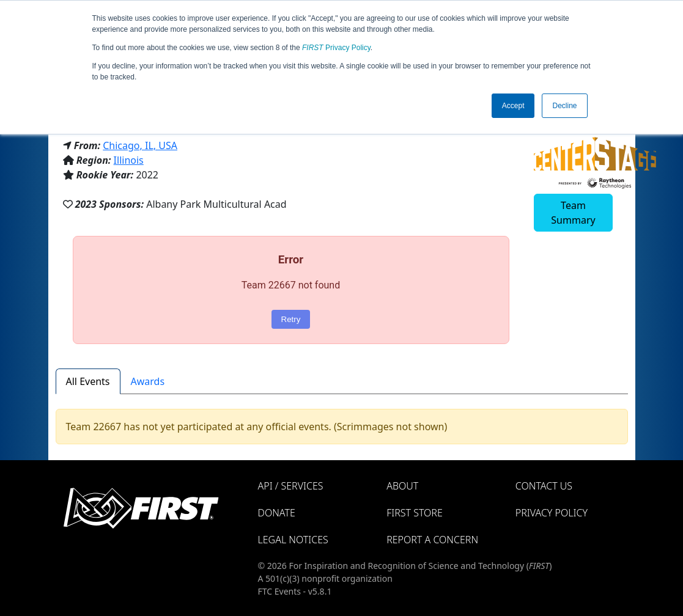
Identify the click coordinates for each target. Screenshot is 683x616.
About (402, 486)
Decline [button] (564, 106)
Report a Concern (432, 540)
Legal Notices (293, 540)
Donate (277, 513)
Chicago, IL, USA (140, 145)
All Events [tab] (88, 381)
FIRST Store (415, 513)
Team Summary (573, 213)
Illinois (129, 160)
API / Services (291, 486)
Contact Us (544, 486)
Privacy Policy (336, 48)
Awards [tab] (148, 381)
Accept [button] (513, 106)
